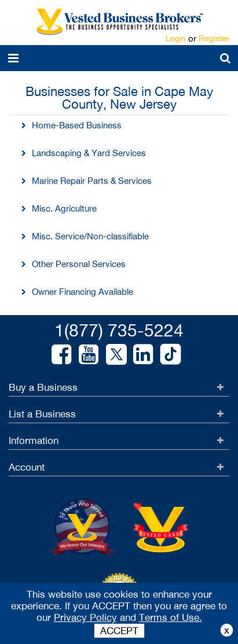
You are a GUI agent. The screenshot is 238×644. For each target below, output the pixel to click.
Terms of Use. (171, 617)
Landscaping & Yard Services (89, 153)
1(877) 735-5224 (119, 330)
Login (176, 38)
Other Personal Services (79, 264)
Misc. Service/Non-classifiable (90, 236)
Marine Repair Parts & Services (92, 181)
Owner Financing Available (83, 292)
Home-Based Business (77, 125)
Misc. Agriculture (64, 208)
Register (214, 38)
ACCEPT (119, 631)
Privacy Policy (85, 617)
